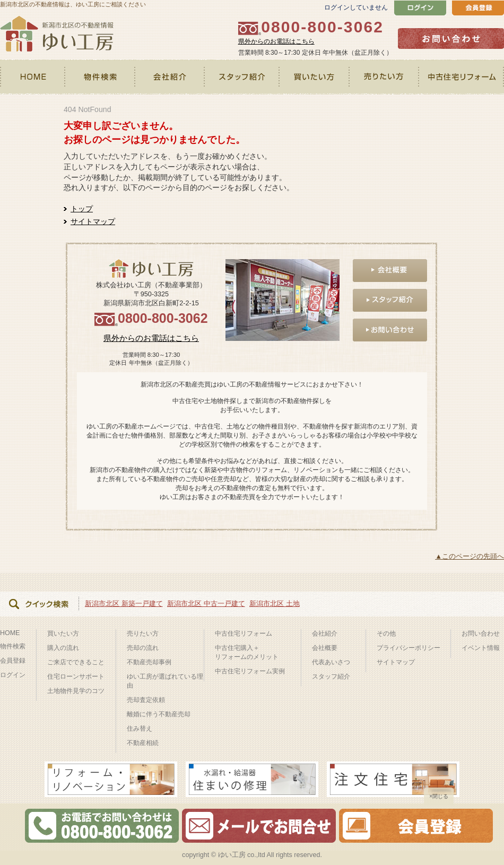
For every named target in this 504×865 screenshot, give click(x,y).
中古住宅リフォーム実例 (250, 671)
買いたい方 (315, 77)
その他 (386, 633)
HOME (33, 77)
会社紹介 (170, 77)
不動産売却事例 (149, 662)
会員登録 (13, 661)
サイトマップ (93, 221)
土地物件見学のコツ (76, 691)
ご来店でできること (76, 662)
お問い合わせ (481, 633)
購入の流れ (63, 648)
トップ (82, 209)
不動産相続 (143, 743)
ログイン (13, 675)
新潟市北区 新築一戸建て (124, 603)
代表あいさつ (331, 662)
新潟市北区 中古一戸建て (206, 603)
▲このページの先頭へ (470, 556)
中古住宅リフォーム (462, 77)
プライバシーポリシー (409, 648)
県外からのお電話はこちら (276, 41)
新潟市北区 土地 (275, 603)
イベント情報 (481, 648)
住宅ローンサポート (76, 676)
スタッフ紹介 (242, 77)
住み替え (140, 729)
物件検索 (101, 77)
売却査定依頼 (146, 700)
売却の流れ (143, 648)
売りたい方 (385, 77)
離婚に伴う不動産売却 (159, 714)
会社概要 (325, 648)
